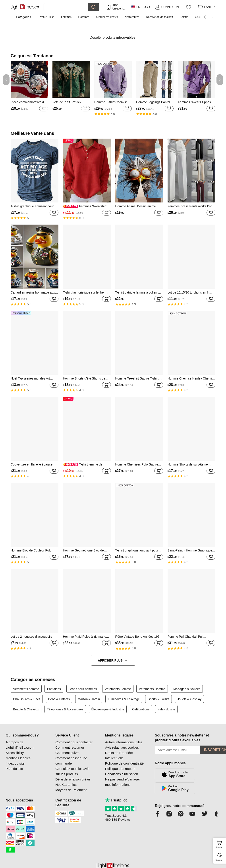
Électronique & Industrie (108, 709)
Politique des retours (120, 769)
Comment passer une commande (71, 761)
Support (219, 860)
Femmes (66, 17)
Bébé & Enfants (59, 699)
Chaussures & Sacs (27, 699)
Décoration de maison (159, 17)
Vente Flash (47, 17)
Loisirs (184, 17)
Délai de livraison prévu (73, 779)
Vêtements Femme (118, 689)
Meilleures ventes (107, 17)
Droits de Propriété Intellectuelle (119, 755)
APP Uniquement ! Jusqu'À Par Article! (120, 7)
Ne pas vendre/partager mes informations (123, 782)
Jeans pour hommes (83, 689)
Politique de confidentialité (124, 763)
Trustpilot (116, 800)
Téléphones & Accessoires (65, 709)
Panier (221, 844)
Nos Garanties (66, 785)
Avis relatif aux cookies (122, 747)
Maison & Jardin (89, 699)
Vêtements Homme (152, 689)
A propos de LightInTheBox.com (20, 745)
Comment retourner (70, 747)
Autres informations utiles (124, 742)
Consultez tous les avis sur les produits (72, 771)
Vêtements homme (26, 689)
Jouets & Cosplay (189, 699)
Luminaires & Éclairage (124, 699)
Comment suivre (67, 753)
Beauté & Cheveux (26, 709)
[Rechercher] (66, 7)
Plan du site (14, 769)
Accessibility (15, 753)
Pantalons (54, 689)
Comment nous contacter (74, 742)
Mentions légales (18, 758)
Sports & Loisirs (158, 699)
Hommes (84, 17)
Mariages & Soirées (187, 689)
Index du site (166, 709)
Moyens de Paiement (71, 790)
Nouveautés (132, 17)
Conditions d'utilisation (122, 774)
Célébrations (141, 709)
